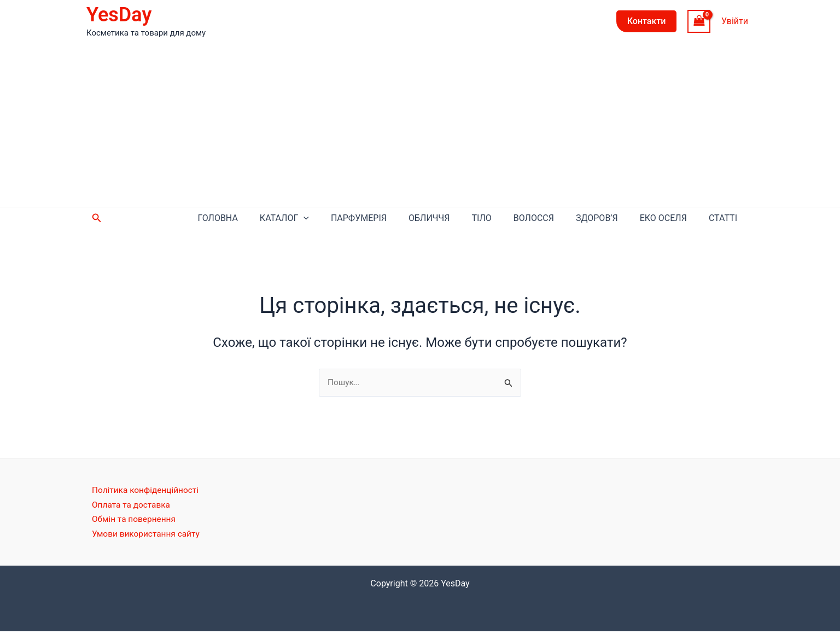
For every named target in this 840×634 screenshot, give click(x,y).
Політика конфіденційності (147, 493)
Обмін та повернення (135, 522)
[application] (386, 219)
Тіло (530, 219)
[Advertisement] (420, 125)
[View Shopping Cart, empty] (699, 21)
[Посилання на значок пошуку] (97, 219)
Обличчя (489, 219)
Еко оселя (680, 219)
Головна (310, 219)
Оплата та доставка (132, 507)
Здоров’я (624, 219)
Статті (728, 219)
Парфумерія (430, 219)
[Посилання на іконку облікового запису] (735, 21)
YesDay (119, 15)
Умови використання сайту (148, 536)
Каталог (366, 219)
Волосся (572, 219)
